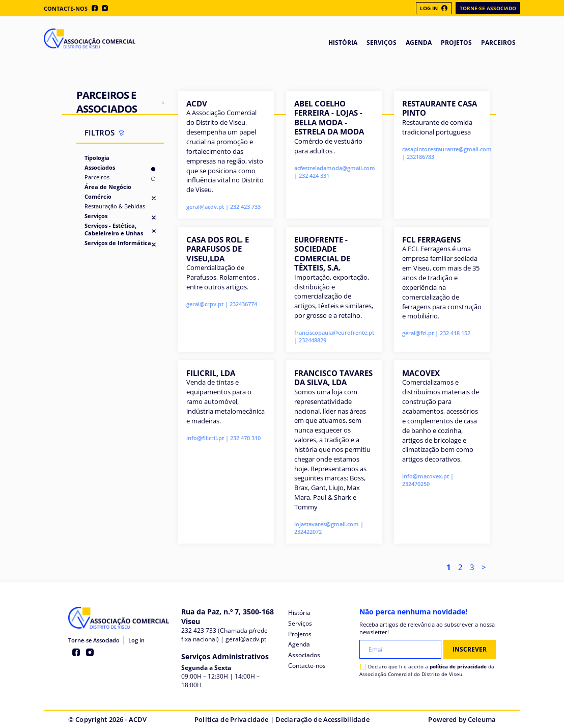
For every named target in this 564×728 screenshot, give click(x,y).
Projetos (300, 634)
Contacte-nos (66, 8)
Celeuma (482, 719)
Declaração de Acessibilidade (322, 719)
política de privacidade (458, 666)
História (299, 613)
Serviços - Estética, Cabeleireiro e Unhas (114, 229)
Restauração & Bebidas (115, 206)
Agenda (299, 644)
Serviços (96, 216)
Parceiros (97, 177)
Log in (136, 640)
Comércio (98, 196)
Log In (434, 8)
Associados (100, 167)
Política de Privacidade (231, 719)
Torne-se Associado (488, 8)
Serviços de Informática (118, 243)
